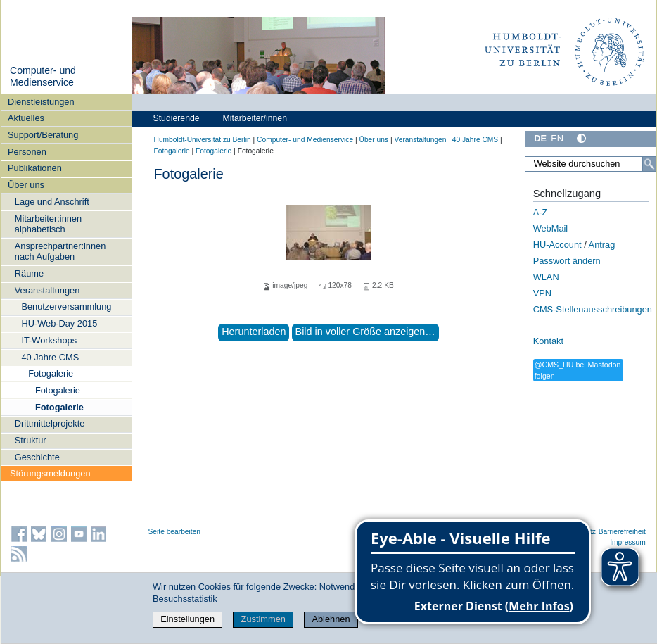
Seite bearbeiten (175, 532)
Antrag (602, 245)
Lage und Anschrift (52, 202)
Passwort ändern (567, 261)
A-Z (541, 212)
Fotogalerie (51, 373)
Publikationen (35, 168)
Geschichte (37, 457)
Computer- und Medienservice (43, 77)
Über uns (26, 185)
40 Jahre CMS (50, 357)
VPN (542, 293)
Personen (27, 152)
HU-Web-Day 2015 (59, 323)
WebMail (551, 228)
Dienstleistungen (41, 102)
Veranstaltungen (47, 290)
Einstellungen (187, 619)
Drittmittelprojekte (50, 423)
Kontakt (548, 341)
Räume (29, 273)
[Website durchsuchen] (590, 164)
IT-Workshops (49, 340)
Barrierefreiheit (622, 532)
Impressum (628, 542)
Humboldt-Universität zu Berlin (203, 140)
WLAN (546, 277)
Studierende (177, 118)
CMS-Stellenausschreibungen (593, 309)
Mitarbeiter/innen (255, 118)
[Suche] (649, 164)
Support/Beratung (43, 135)
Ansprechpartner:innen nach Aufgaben (60, 251)
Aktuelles (26, 118)
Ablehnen (331, 619)
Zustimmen (263, 619)
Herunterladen (254, 332)
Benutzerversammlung (66, 307)
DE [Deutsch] (540, 138)
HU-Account (557, 245)
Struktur (31, 440)
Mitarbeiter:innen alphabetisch (48, 224)
